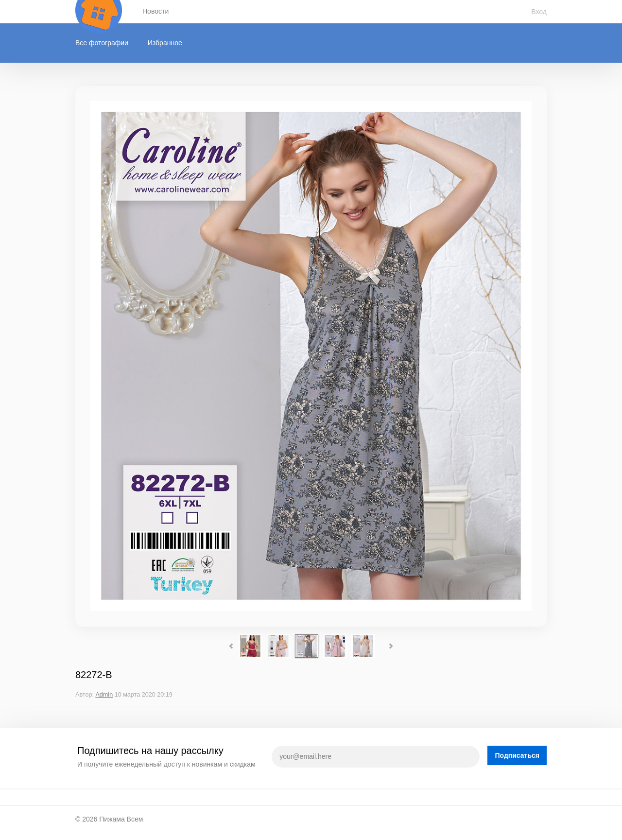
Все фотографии (102, 43)
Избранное (165, 43)
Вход (539, 12)
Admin (104, 695)
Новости (155, 11)
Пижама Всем (121, 819)
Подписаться (517, 755)
